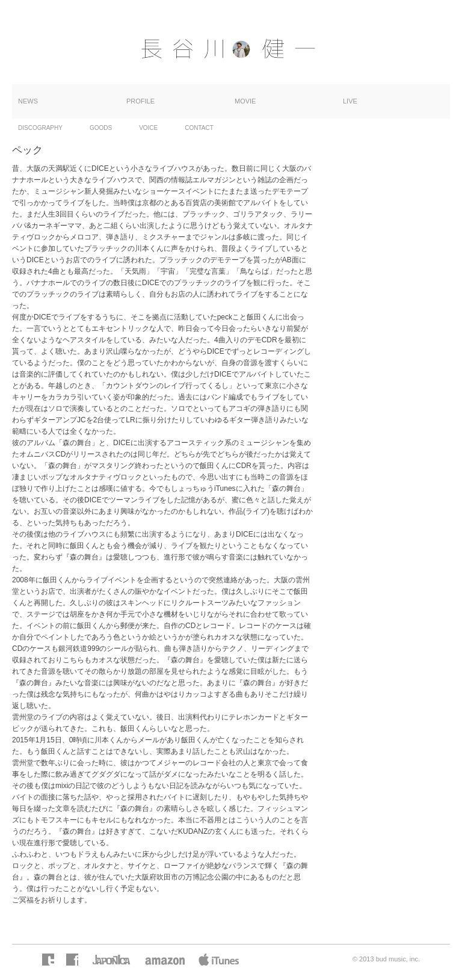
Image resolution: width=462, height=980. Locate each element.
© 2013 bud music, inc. (386, 959)
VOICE (148, 128)
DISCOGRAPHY (40, 128)
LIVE (350, 101)
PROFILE (140, 101)
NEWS (28, 101)
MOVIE (245, 101)
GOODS (101, 128)
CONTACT (199, 128)
